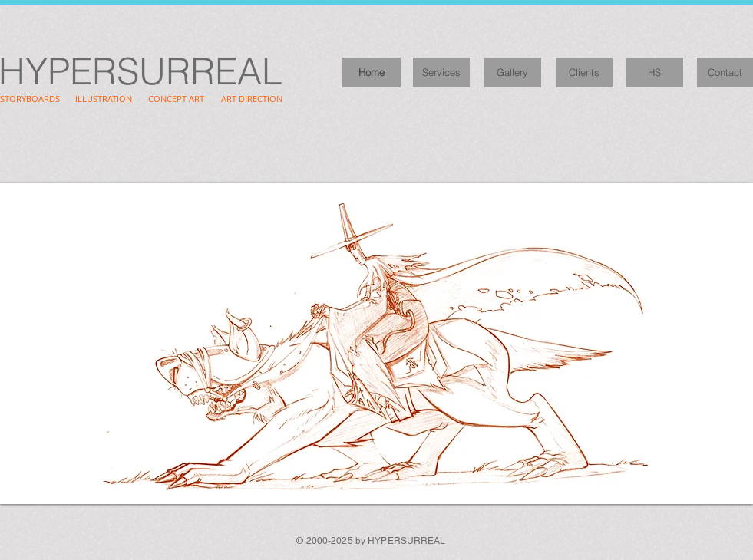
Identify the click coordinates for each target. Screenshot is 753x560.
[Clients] (584, 72)
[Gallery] (513, 72)
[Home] (372, 72)
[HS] (655, 72)
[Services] (441, 72)
